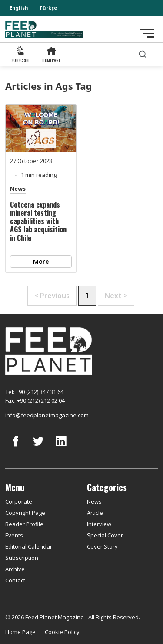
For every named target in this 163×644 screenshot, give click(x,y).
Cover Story (102, 546)
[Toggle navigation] (147, 33)
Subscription (22, 558)
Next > (116, 296)
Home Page (20, 632)
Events (14, 535)
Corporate (19, 501)
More (41, 262)
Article (95, 513)
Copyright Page (25, 513)
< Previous (52, 296)
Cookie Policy (62, 632)
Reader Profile (24, 524)
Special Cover (105, 535)
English (19, 8)
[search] (143, 54)
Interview (99, 524)
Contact (15, 580)
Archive (15, 569)
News (18, 189)
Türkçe (48, 8)
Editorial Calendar (29, 546)
